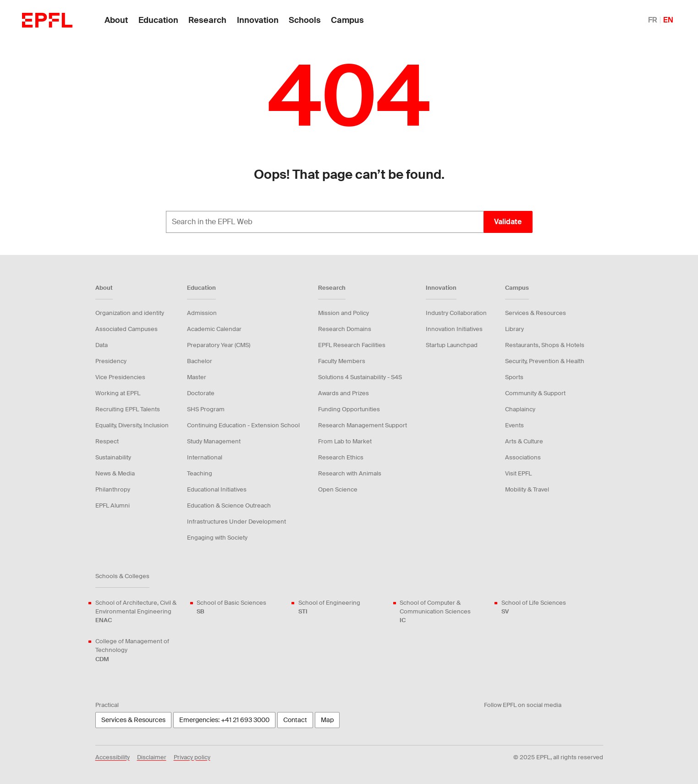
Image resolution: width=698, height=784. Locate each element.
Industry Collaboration (456, 313)
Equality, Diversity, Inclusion (132, 425)
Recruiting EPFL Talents (128, 409)
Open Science (338, 489)
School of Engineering (329, 607)
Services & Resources (536, 313)
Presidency (111, 361)
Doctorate (201, 393)
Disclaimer (152, 757)
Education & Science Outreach (229, 505)
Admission (202, 313)
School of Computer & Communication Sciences (445, 612)
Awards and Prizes (344, 393)
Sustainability (113, 457)
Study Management (214, 441)
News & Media (115, 473)
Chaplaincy (520, 409)
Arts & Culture (524, 441)
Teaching (200, 473)
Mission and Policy (344, 313)
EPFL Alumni (113, 505)
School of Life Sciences (534, 607)
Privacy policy (192, 757)
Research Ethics (341, 457)
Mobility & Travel (527, 489)
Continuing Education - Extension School (243, 425)
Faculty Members (342, 361)
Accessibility (113, 757)
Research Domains (345, 329)
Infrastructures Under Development (236, 522)
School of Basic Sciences (231, 607)
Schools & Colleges (122, 576)
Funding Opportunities (349, 409)
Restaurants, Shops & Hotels (545, 345)
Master (197, 377)
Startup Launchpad (452, 345)
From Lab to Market (345, 441)
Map (327, 720)
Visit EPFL (518, 473)
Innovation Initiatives (454, 329)
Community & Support (535, 393)
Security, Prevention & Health (545, 361)
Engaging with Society (217, 538)
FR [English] (653, 20)
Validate (508, 222)
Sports (514, 377)
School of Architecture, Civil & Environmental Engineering (141, 612)
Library (514, 329)
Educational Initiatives (217, 489)
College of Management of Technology (141, 650)
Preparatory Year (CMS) (219, 345)
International (205, 457)
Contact (295, 720)
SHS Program (206, 409)
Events (514, 425)
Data (102, 345)
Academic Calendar (214, 329)
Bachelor (200, 361)
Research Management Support (363, 425)
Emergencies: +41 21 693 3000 (224, 720)
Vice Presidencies (120, 377)
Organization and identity (130, 313)
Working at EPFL (118, 393)
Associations (523, 457)
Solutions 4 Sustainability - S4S (360, 377)
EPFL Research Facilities (352, 345)
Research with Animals (350, 473)
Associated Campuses (126, 329)
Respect (107, 441)
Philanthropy (113, 489)
